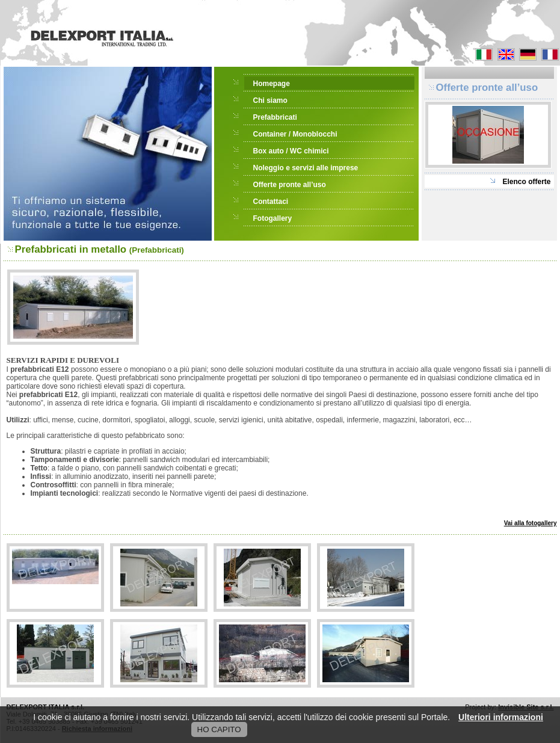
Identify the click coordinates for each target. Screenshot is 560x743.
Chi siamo (270, 100)
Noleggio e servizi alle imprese (306, 168)
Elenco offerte (526, 182)
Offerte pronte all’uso (290, 185)
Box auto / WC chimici (291, 151)
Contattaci (271, 202)
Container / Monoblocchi (295, 134)
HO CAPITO (219, 729)
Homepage (272, 84)
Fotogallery (273, 218)
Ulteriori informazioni (501, 717)
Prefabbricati (275, 117)
